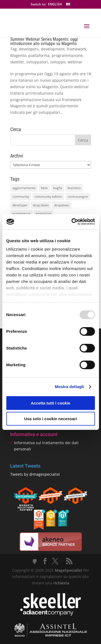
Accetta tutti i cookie (50, 403)
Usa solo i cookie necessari (51, 419)
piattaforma (39, 55)
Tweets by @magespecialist (35, 474)
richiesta (61, 583)
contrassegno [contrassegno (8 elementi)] (78, 196)
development (53, 49)
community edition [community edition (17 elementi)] (48, 196)
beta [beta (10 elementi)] (44, 188)
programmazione (67, 55)
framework (76, 49)
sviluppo (58, 62)
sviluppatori (37, 62)
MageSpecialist (68, 570)
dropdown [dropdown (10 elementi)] (62, 205)
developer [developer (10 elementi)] (20, 205)
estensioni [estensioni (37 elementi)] (43, 213)
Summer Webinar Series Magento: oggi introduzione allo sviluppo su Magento (44, 41)
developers (29, 49)
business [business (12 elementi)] (74, 188)
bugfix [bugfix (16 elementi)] (58, 188)
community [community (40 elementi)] (21, 196)
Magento (18, 55)
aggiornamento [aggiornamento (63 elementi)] (24, 188)
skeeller (17, 62)
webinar (75, 62)
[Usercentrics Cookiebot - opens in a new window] (72, 222)
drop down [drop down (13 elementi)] (41, 205)
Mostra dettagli (69, 387)
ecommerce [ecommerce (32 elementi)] (21, 213)
